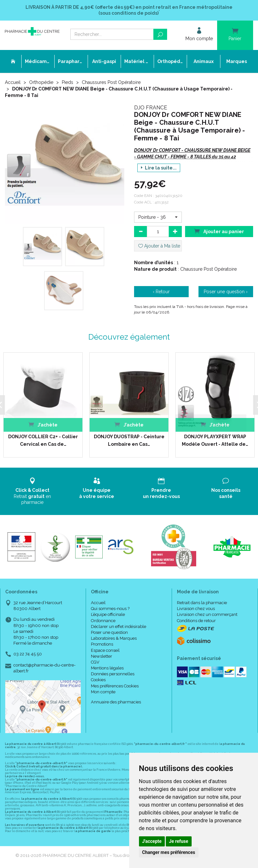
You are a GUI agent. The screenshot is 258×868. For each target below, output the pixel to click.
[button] (158, 217)
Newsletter (102, 656)
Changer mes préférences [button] (169, 852)
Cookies (98, 680)
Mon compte (103, 692)
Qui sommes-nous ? (110, 609)
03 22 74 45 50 (28, 654)
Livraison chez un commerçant (207, 614)
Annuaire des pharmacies (116, 702)
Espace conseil (105, 650)
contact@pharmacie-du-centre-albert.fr (44, 668)
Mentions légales (107, 668)
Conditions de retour (196, 621)
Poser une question (109, 632)
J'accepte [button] (152, 841)
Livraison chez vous (196, 609)
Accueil (13, 82)
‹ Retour (161, 292)
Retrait (32, 491)
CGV (95, 662)
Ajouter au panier (219, 231)
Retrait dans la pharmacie (202, 603)
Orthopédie (41, 82)
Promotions (102, 644)
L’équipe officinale (108, 614)
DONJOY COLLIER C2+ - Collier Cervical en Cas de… (43, 440)
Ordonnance (103, 621)
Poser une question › (226, 292)
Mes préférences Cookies (115, 686)
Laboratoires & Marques (114, 638)
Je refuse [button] (179, 841)
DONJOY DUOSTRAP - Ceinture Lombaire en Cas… (129, 440)
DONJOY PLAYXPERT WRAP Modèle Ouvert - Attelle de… (215, 440)
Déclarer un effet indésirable (119, 627)
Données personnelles (113, 674)
